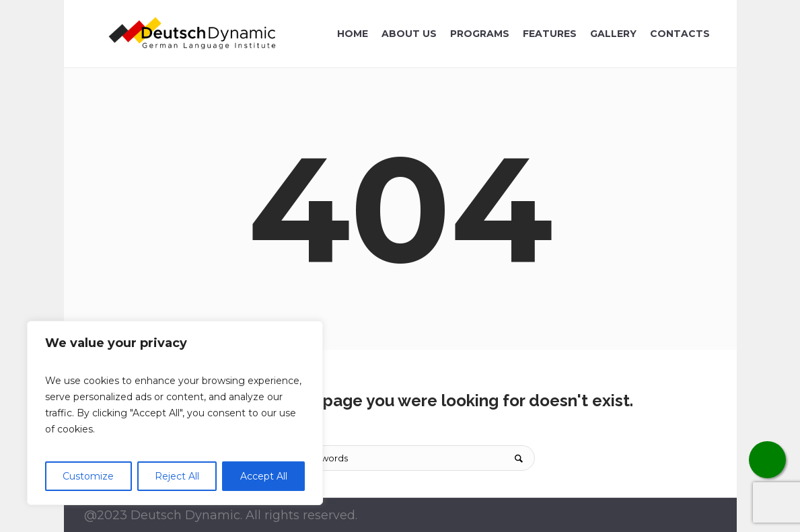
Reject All (177, 476)
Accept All (264, 476)
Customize (88, 476)
